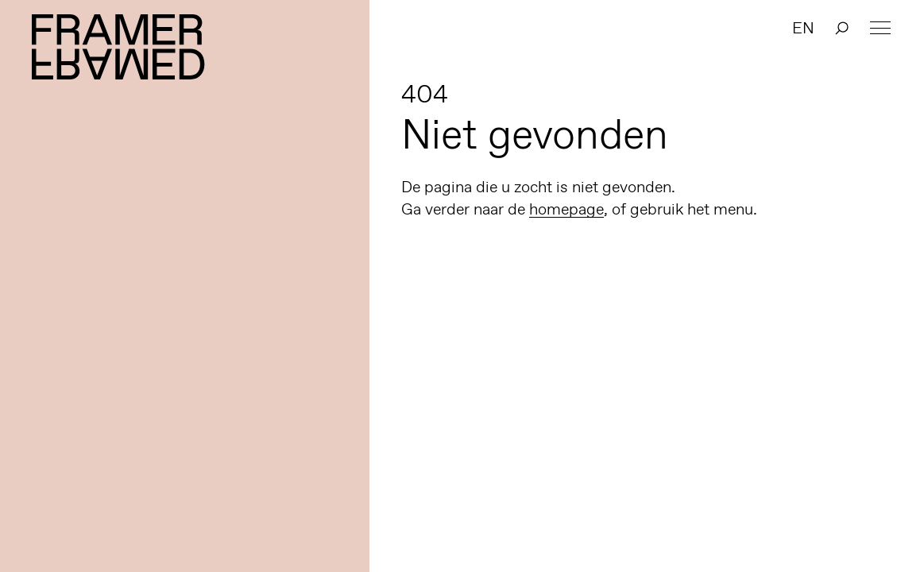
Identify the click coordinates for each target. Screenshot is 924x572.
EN (803, 28)
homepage (566, 209)
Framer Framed (119, 46)
